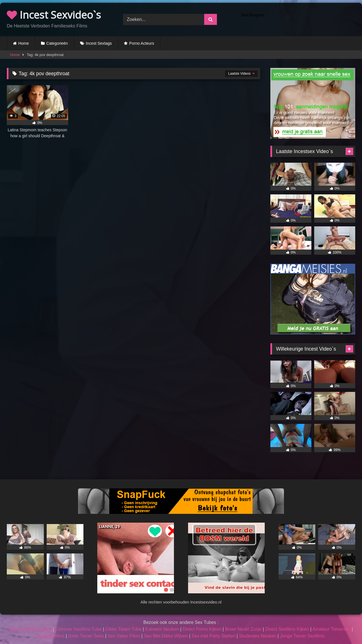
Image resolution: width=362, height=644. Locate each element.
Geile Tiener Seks (86, 636)
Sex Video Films (124, 636)
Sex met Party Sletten (213, 636)
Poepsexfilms (51, 636)
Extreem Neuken (162, 629)
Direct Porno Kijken (202, 629)
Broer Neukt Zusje (243, 629)
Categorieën (57, 43)
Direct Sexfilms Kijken (287, 629)
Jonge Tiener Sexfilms (302, 636)
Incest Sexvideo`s (54, 15)
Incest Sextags (99, 43)
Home (24, 43)
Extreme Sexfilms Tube (78, 629)
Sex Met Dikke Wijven (166, 636)
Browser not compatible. (297, 19)
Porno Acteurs (142, 43)
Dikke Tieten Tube (124, 629)
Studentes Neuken (258, 636)
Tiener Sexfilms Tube (30, 629)
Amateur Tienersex (331, 629)
